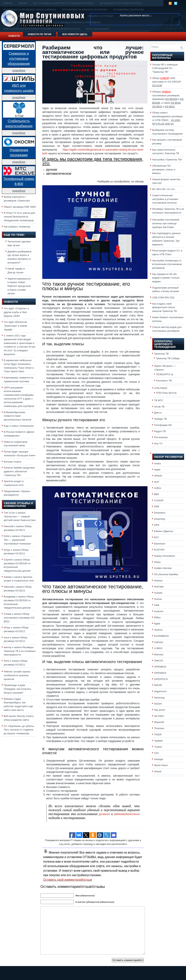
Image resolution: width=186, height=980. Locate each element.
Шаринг (23, 3)
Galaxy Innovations (165, 556)
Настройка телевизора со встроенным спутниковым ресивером (167, 264)
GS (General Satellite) (166, 574)
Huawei (158, 593)
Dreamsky (160, 519)
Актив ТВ (159, 407)
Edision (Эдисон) (164, 531)
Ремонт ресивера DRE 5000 (20, 207)
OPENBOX (160, 667)
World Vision (161, 765)
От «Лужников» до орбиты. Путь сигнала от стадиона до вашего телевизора (19, 730)
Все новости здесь (75, 34)
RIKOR (158, 685)
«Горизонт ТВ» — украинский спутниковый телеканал (18, 540)
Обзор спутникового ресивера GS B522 (19, 618)
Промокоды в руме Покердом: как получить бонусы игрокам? (17, 689)
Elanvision (160, 544)
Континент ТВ (164, 381)
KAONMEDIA (161, 636)
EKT (157, 537)
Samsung (159, 698)
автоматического (127, 814)
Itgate (157, 624)
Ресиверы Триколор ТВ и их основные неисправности (20, 651)
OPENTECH (161, 679)
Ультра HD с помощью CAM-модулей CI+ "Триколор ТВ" (165, 68)
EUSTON (159, 550)
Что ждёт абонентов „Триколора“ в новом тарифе (15, 326)
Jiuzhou (158, 630)
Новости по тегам (40, 34)
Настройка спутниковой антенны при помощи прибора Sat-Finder (166, 223)
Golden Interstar (163, 568)
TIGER (158, 735)
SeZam (158, 704)
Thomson (159, 728)
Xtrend (158, 771)
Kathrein (159, 642)
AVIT (157, 482)
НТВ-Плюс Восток (166, 393)
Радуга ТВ (160, 431)
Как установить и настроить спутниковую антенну (64, 3)
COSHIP (159, 500)
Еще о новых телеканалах (19, 426)
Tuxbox (158, 747)
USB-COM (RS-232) (163, 297)
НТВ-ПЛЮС (161, 388)
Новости (14, 36)
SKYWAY (159, 716)
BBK (157, 494)
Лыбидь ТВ (160, 419)
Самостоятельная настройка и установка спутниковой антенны (165, 199)
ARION (158, 476)
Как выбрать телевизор (17, 227)
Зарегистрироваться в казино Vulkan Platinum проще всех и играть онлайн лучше (19, 286)
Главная (8, 3)
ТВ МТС (159, 400)
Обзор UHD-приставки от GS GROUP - (167, 82)
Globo (157, 562)
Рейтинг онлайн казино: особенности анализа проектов (17, 675)
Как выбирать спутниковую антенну (121, 3)
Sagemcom (160, 691)
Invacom (159, 611)
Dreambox (160, 513)
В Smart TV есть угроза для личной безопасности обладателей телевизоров (19, 217)
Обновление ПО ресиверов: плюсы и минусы (164, 169)
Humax (158, 599)
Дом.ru (158, 413)
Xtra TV (158, 444)
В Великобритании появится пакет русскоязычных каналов (17, 416)
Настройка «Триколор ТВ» (167, 160)
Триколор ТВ (161, 354)
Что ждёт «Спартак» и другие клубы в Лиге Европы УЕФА (16, 312)
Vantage (159, 759)
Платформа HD (163, 425)
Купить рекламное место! (135, 15)
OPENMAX (160, 673)
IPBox (157, 617)
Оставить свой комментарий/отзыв (68, 880)
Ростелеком (161, 437)
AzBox (158, 488)
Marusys (159, 654)
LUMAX (158, 648)
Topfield (158, 741)
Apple (157, 470)
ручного (104, 814)
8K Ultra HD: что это (163, 189)
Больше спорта (12, 462)
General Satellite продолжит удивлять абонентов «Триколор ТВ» (19, 471)
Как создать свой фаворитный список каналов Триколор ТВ (164, 307)
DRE (157, 506)
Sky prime (160, 710)
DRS (157, 525)
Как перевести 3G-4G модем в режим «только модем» (166, 278)
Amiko (157, 464)
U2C (157, 753)
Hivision (158, 581)
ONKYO (158, 661)
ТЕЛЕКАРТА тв (165, 374)
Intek (157, 605)
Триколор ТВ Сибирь (168, 358)
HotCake (159, 587)
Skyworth (159, 722)
